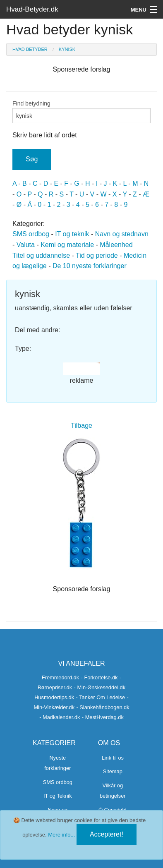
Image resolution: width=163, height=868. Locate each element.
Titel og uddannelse (41, 255)
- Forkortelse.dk (99, 677)
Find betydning (81, 112)
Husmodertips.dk (54, 697)
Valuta (26, 245)
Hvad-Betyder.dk (32, 9)
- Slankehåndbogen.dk (103, 707)
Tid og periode (97, 255)
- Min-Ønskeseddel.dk (100, 687)
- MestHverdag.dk (103, 717)
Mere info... (61, 835)
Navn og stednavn (122, 234)
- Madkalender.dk (60, 717)
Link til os (113, 758)
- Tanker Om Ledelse (101, 697)
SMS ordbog (31, 234)
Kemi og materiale (67, 245)
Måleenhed (116, 245)
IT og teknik (72, 234)
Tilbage (81, 426)
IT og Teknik (58, 796)
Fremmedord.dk (60, 677)
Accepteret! (107, 834)
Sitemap (113, 771)
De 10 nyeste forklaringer (90, 266)
